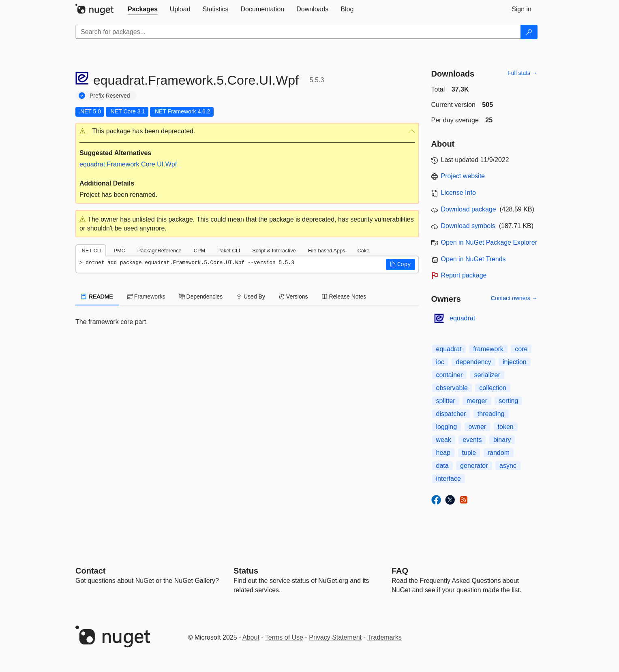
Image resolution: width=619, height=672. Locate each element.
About (251, 637)
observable (452, 388)
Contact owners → (514, 298)
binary (502, 440)
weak (444, 440)
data (442, 466)
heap (443, 453)
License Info (458, 193)
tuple (469, 453)
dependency (473, 362)
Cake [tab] (363, 251)
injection (515, 362)
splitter (446, 401)
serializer (487, 375)
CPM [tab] (199, 251)
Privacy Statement (335, 637)
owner (478, 427)
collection (493, 388)
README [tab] (97, 297)
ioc (440, 362)
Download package (469, 209)
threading (491, 414)
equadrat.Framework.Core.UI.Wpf (128, 164)
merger (477, 401)
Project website (463, 176)
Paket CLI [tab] (229, 251)
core (521, 349)
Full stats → (523, 73)
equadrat (462, 318)
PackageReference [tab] (160, 251)
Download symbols (468, 226)
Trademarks (384, 637)
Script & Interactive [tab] (274, 251)
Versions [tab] (293, 297)
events (472, 440)
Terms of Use (284, 637)
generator (474, 466)
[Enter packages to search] (298, 32)
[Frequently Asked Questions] (400, 571)
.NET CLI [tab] (91, 251)
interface (449, 479)
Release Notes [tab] (344, 297)
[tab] (143, 9)
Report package (464, 275)
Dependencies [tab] (201, 297)
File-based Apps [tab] (327, 251)
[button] (247, 131)
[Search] (529, 32)
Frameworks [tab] (146, 297)
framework (488, 349)
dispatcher (451, 414)
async (508, 466)
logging (447, 427)
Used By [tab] (251, 297)
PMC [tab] (119, 251)
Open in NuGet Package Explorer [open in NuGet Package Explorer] (489, 242)
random (499, 453)
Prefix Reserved (110, 96)
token (506, 427)
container (450, 375)
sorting (508, 401)
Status (246, 571)
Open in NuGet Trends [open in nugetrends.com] (473, 259)
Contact (90, 571)
